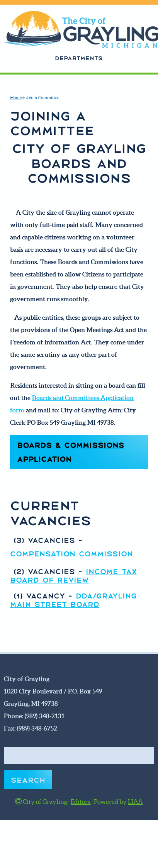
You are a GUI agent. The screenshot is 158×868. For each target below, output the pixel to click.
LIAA (135, 802)
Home (16, 97)
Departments (79, 58)
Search (28, 779)
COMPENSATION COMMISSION (71, 553)
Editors (81, 802)
